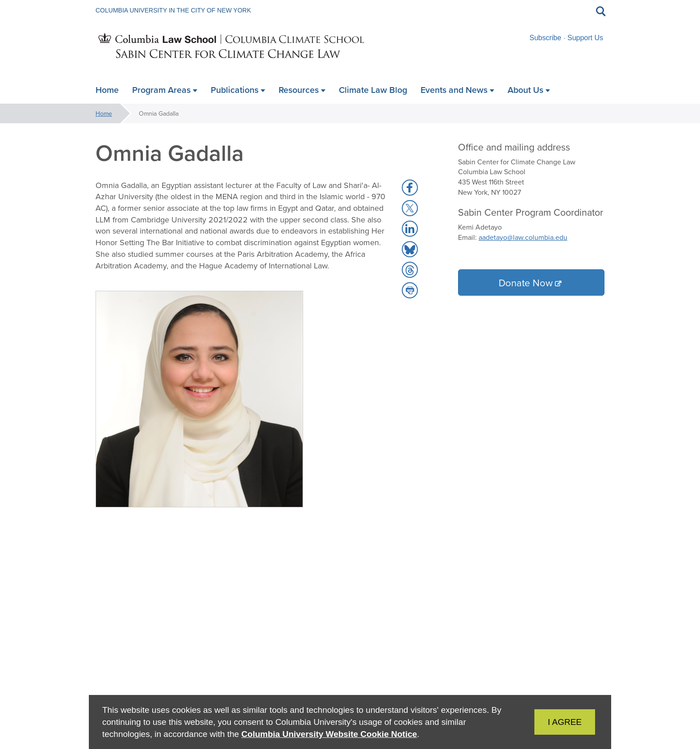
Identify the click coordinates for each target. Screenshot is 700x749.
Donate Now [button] (526, 282)
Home (104, 113)
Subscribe (545, 38)
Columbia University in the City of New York (173, 10)
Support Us (585, 38)
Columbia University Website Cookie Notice (329, 734)
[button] (410, 188)
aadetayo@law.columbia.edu (523, 237)
